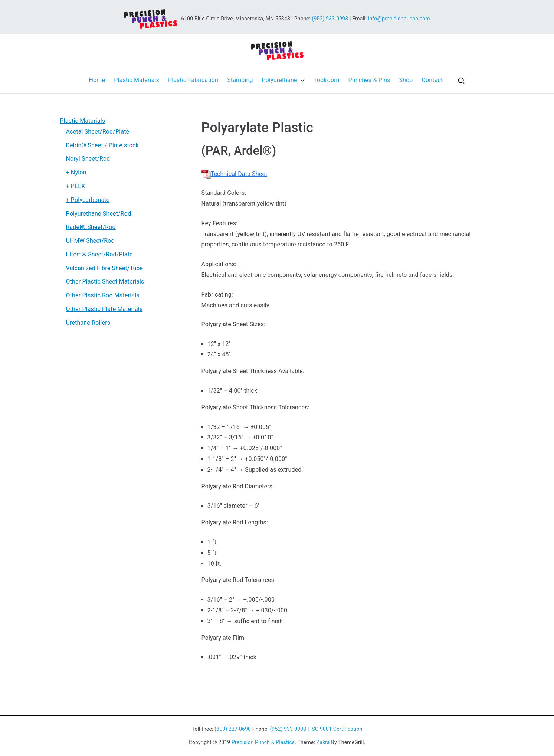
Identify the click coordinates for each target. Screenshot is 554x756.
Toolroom (327, 80)
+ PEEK (76, 186)
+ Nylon (76, 172)
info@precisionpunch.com (399, 18)
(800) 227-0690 (233, 729)
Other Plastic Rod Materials (103, 295)
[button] (301, 80)
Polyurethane (283, 80)
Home (97, 80)
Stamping (240, 80)
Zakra (323, 742)
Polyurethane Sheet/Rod (99, 214)
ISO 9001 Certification (336, 729)
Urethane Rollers (88, 323)
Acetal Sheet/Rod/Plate (98, 132)
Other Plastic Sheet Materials (105, 282)
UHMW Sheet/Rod (90, 241)
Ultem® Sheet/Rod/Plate (99, 254)
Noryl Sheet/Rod (88, 159)
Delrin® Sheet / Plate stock (102, 145)
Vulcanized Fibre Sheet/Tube (105, 268)
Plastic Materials (137, 80)
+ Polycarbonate (88, 200)
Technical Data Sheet (235, 174)
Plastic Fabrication (193, 80)
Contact (432, 80)
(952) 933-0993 (330, 18)
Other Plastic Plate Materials (104, 309)
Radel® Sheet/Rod (91, 227)
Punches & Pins (369, 80)
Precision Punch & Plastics (263, 742)
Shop (406, 80)
